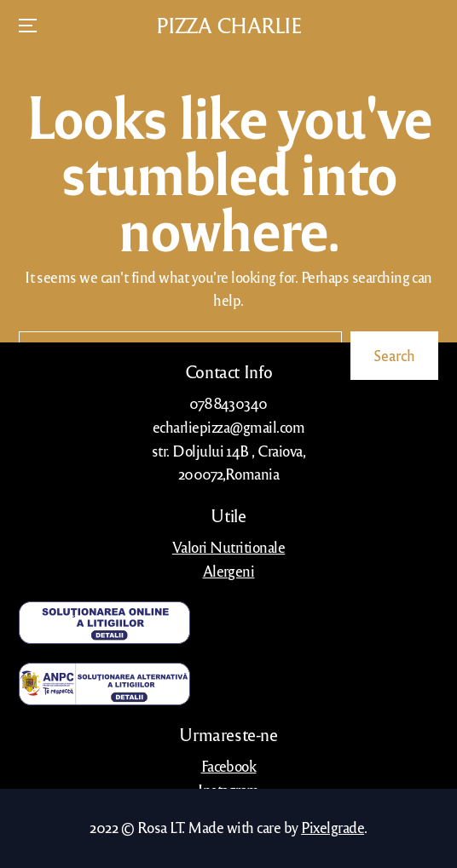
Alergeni (229, 571)
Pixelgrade (333, 827)
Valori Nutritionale (228, 547)
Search (394, 355)
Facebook (229, 766)
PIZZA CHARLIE (229, 26)
